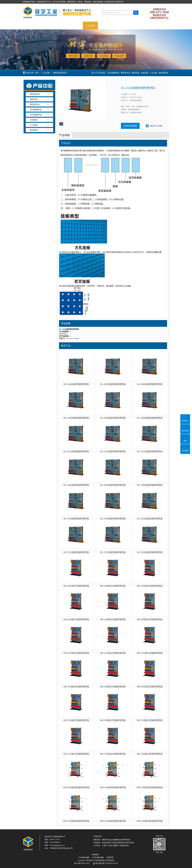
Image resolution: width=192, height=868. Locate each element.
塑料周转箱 (163, 73)
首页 (37, 73)
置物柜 (115, 846)
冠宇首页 (30, 26)
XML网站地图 (84, 857)
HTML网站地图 (98, 857)
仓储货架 (75, 26)
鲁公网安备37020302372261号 (105, 863)
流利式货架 (130, 843)
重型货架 (121, 843)
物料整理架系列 (60, 73)
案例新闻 (125, 26)
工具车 (110, 846)
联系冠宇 (155, 26)
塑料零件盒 (125, 73)
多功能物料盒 (113, 73)
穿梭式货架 (106, 843)
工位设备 (90, 26)
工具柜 (104, 846)
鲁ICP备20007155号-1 (82, 863)
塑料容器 (45, 26)
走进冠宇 (140, 26)
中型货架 (114, 843)
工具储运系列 (124, 846)
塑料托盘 (60, 26)
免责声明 (110, 857)
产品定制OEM (108, 26)
